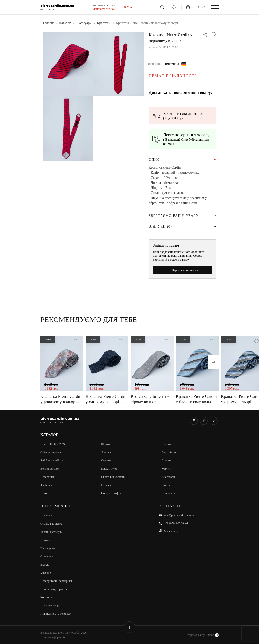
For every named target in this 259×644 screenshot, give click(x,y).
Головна (49, 23)
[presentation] (213, 362)
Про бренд (47, 516)
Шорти (105, 444)
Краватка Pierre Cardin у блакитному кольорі (196, 399)
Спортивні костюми (113, 477)
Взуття (166, 485)
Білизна (166, 460)
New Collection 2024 (53, 444)
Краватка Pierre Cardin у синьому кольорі (106, 399)
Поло (44, 493)
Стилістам (47, 556)
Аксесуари (84, 23)
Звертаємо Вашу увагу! (174, 216)
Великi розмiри (50, 469)
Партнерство (48, 548)
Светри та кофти (111, 493)
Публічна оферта (51, 606)
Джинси (106, 452)
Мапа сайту (171, 531)
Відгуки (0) (160, 226)
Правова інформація (53, 637)
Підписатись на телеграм (56, 614)
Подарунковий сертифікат (56, 581)
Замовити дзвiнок (104, 9)
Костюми (167, 444)
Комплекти (168, 493)
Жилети (167, 469)
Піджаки (106, 485)
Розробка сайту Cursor (202, 635)
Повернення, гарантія (54, 589)
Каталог (131, 7)
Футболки (47, 485)
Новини (45, 540)
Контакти (46, 597)
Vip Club (46, 573)
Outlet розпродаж (51, 452)
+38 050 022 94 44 (104, 6)
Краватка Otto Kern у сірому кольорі (150, 399)
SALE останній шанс (53, 460)
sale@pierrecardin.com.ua (179, 515)
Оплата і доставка (51, 524)
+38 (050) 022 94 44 (176, 523)
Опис (154, 160)
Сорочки (106, 460)
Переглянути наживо (182, 270)
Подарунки (47, 477)
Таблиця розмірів (51, 532)
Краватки (104, 23)
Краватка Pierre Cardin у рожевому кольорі (61, 399)
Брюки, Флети (110, 469)
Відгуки (45, 565)
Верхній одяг (170, 452)
